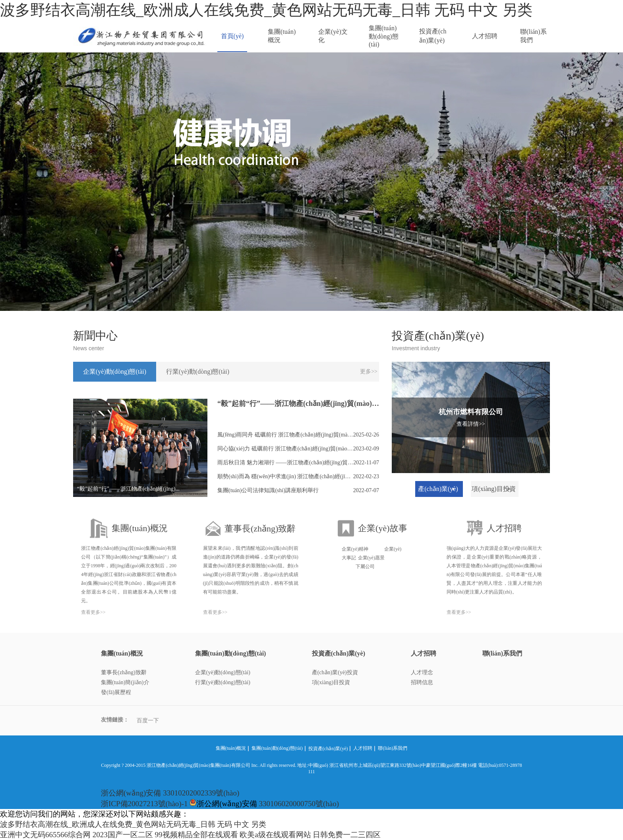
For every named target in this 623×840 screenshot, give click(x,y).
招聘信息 (422, 682)
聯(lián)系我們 (533, 36)
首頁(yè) (232, 36)
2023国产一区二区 (123, 835)
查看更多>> (93, 612)
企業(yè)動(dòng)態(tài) (223, 672)
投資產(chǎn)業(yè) (433, 36)
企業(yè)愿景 (371, 558)
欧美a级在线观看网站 (275, 835)
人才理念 (422, 672)
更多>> (369, 372)
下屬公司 (365, 566)
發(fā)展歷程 (116, 692)
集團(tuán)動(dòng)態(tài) (384, 36)
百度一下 (148, 721)
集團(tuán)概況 (282, 36)
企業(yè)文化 (333, 36)
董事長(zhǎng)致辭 (124, 672)
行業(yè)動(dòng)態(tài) (223, 682)
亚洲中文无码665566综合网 (45, 835)
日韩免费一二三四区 (347, 835)
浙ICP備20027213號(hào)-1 (144, 804)
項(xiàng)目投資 (331, 682)
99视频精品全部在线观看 (196, 835)
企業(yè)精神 (355, 549)
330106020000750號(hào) (299, 804)
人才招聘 (485, 36)
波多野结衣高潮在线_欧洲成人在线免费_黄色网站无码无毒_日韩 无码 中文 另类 (266, 10)
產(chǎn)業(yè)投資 (335, 672)
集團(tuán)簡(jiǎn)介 (125, 682)
